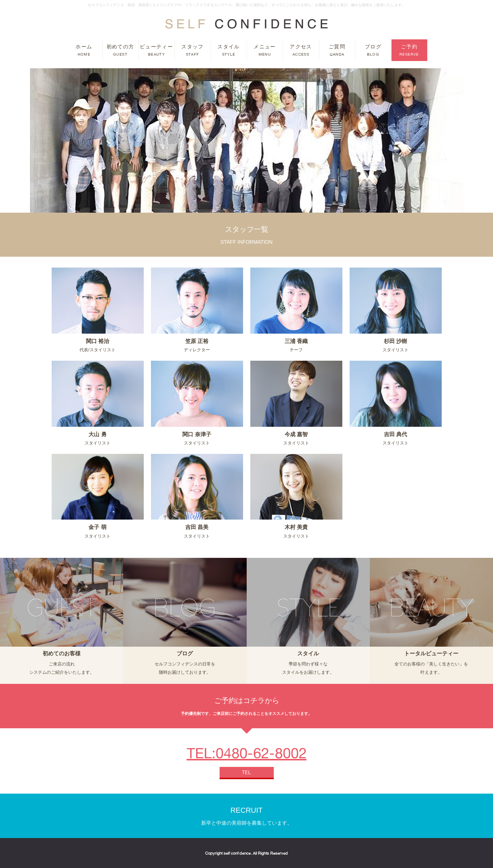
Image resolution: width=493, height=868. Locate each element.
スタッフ (193, 50)
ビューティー (156, 50)
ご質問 (337, 50)
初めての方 (120, 50)
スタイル (229, 50)
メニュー (265, 50)
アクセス (301, 50)
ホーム (84, 50)
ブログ (373, 50)
